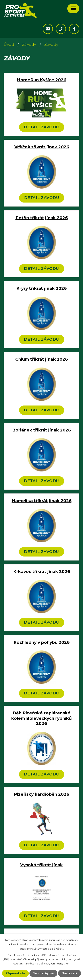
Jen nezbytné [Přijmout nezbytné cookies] (43, 973)
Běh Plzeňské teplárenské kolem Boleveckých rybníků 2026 (41, 718)
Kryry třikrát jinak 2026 (41, 288)
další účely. (57, 949)
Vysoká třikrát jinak (41, 865)
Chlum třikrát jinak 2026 (41, 359)
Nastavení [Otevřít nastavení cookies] (69, 973)
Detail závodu (41, 127)
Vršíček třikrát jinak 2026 (42, 147)
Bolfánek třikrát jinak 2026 (41, 430)
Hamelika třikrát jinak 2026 (42, 501)
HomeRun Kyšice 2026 (41, 80)
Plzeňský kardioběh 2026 (41, 794)
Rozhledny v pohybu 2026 (41, 642)
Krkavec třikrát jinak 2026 (42, 572)
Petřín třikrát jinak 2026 (42, 218)
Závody (29, 44)
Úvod (9, 44)
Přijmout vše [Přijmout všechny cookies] (15, 973)
